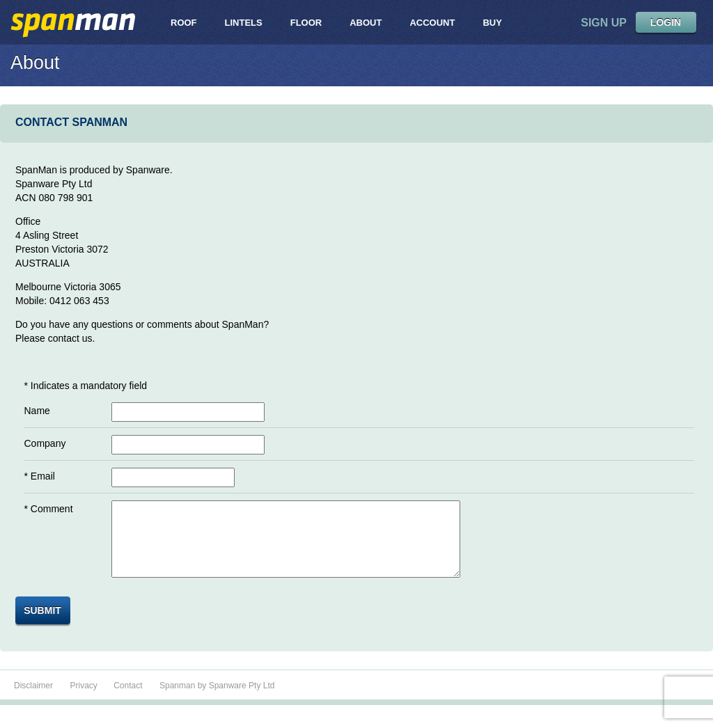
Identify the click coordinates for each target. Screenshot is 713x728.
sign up (604, 23)
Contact (128, 700)
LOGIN (666, 22)
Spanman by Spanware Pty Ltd (217, 700)
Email (43, 476)
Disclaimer (33, 700)
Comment (52, 509)
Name (37, 411)
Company (45, 443)
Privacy (85, 700)
